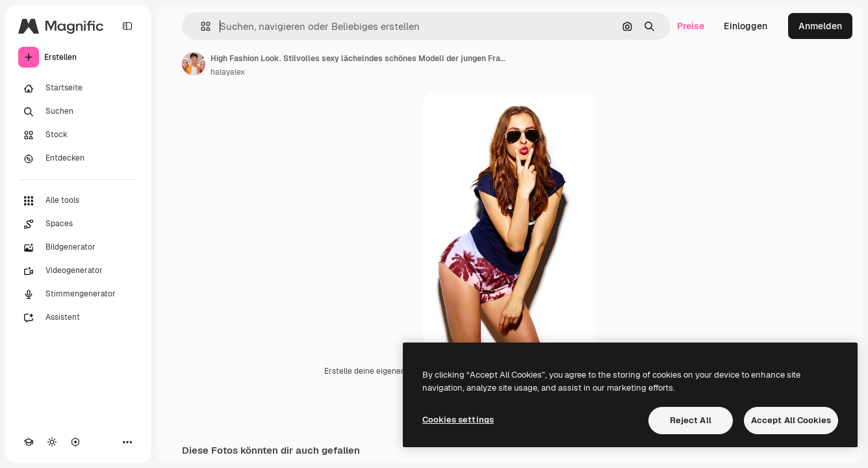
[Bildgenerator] (78, 248)
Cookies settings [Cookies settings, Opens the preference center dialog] (458, 420)
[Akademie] (29, 442)
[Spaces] (78, 224)
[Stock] (78, 135)
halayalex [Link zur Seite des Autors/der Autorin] (228, 72)
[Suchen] (78, 112)
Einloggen (746, 26)
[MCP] (75, 442)
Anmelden (820, 26)
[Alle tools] (78, 201)
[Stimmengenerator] (78, 294)
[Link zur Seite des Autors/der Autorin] (194, 64)
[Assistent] (78, 318)
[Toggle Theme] (52, 442)
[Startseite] (78, 88)
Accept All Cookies (791, 420)
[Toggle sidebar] (127, 26)
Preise (691, 26)
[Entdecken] (78, 159)
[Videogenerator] (78, 271)
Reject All (691, 420)
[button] (200, 26)
